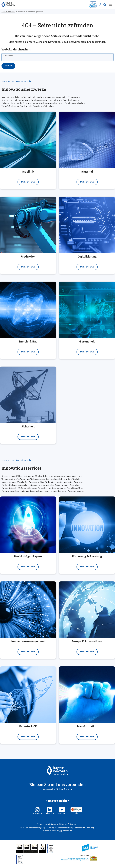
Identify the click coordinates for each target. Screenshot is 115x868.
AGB (22, 828)
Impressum (67, 831)
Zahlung (91, 828)
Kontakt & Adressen (69, 824)
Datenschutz (79, 828)
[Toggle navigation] (110, 5)
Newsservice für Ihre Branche (57, 789)
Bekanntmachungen (35, 828)
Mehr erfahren (28, 182)
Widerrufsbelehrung (52, 831)
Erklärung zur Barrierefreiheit (59, 828)
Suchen (8, 66)
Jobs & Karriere (52, 824)
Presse (40, 824)
